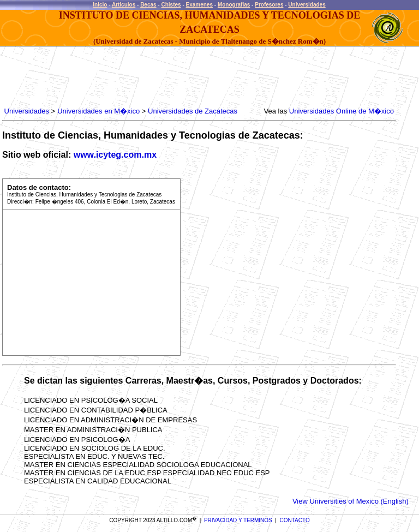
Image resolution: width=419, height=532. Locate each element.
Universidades (307, 5)
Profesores (269, 5)
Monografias (234, 5)
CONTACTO (295, 520)
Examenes (199, 5)
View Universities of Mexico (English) (351, 501)
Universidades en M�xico (98, 111)
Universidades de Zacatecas (193, 111)
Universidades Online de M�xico (342, 111)
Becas (148, 5)
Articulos (124, 5)
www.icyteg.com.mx (115, 155)
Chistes (171, 5)
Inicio (100, 5)
